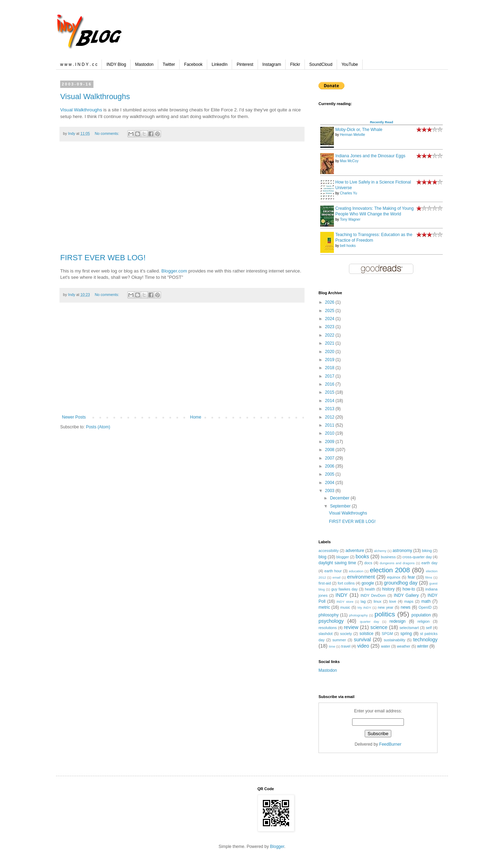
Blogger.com (174, 271)
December (340, 498)
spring (406, 634)
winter (423, 646)
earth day (429, 563)
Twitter (169, 64)
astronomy (402, 551)
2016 (330, 384)
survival (362, 640)
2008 (330, 450)
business (388, 557)
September (341, 506)
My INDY (364, 607)
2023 (330, 327)
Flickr (295, 64)
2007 (330, 458)
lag (363, 601)
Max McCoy (349, 161)
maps (409, 601)
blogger (343, 557)
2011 (330, 425)
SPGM (387, 634)
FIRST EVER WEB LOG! (103, 258)
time (332, 646)
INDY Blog (116, 64)
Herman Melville (352, 135)
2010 (330, 433)
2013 (330, 409)
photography (359, 615)
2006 (330, 466)
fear (411, 577)
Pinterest (245, 64)
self (429, 628)
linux (377, 601)
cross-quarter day (417, 557)
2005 (330, 474)
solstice (366, 634)
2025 (330, 311)
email (337, 577)
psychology (331, 621)
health (370, 589)
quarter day (369, 622)
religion (424, 621)
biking (427, 551)
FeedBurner (390, 744)
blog (323, 557)
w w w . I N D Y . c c (79, 64)
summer (339, 640)
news (406, 607)
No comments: (108, 133)
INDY (342, 595)
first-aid (325, 583)
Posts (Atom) (98, 427)
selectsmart (409, 628)
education (356, 571)
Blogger (277, 847)
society (346, 634)
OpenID (425, 607)
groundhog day (401, 583)
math (426, 601)
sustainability (394, 640)
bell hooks (348, 246)
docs (368, 563)
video (363, 646)
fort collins (346, 583)
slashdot (325, 634)
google (368, 583)
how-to (409, 589)
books (362, 557)
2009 (330, 442)
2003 (330, 491)
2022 (330, 335)
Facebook (193, 64)
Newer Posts (74, 417)
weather (404, 646)
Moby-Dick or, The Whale (359, 130)
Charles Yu (348, 193)
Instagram (272, 64)
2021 (330, 343)
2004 (330, 483)
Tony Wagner (350, 219)
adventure (355, 551)
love (393, 601)
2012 (330, 417)
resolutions (328, 628)
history (388, 589)
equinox (394, 577)
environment (361, 577)
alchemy (380, 551)
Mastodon (144, 64)
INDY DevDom (373, 595)
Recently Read (381, 122)
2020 (330, 352)
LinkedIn (220, 64)
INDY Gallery (406, 595)
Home (196, 417)
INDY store (345, 602)
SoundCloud (321, 64)
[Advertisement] (182, 201)
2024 (330, 319)
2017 (330, 376)
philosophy (328, 615)
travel (346, 646)
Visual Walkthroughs (95, 96)
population (421, 615)
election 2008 (390, 570)
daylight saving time (337, 563)
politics (385, 614)
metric (324, 607)
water (385, 646)
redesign (398, 621)
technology (425, 640)
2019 (330, 360)
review (351, 627)
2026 (330, 302)
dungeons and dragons (397, 563)
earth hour (333, 571)
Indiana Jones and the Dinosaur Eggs (370, 156)
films (429, 577)
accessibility (329, 551)
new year (386, 607)
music (345, 607)
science (379, 627)
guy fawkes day (344, 589)
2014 (330, 401)
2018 (330, 368)
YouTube (350, 64)
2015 (330, 392)
